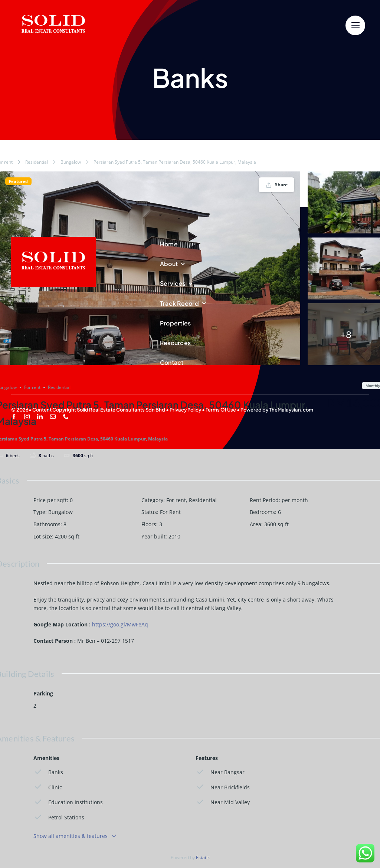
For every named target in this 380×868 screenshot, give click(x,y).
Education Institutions (68, 802)
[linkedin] (40, 417)
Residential (37, 162)
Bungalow (71, 162)
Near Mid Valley (223, 802)
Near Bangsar (220, 772)
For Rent (170, 512)
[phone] (66, 417)
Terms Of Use (221, 410)
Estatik (203, 857)
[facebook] (14, 417)
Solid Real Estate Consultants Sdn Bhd (121, 410)
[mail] (53, 417)
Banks (48, 772)
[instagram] (27, 417)
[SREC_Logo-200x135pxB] (53, 240)
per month (295, 500)
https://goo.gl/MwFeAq (120, 624)
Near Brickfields (223, 787)
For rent (176, 500)
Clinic (48, 787)
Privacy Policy (185, 410)
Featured (18, 181)
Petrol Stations (59, 817)
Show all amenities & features (75, 836)
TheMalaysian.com (291, 410)
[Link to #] (355, 25)
